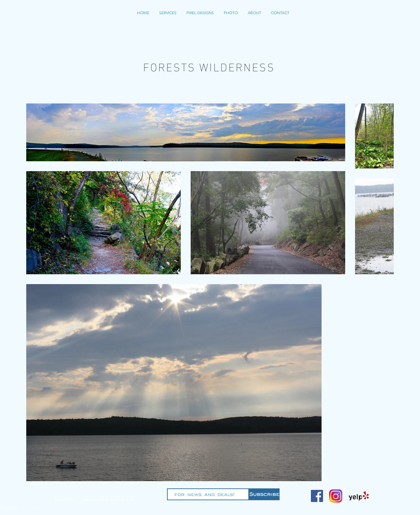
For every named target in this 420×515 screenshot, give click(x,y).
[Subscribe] (264, 494)
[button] (200, 13)
